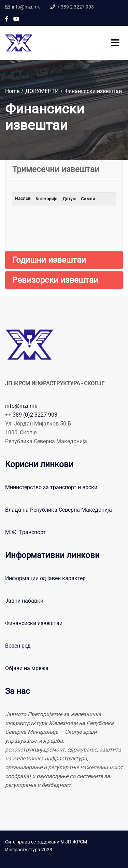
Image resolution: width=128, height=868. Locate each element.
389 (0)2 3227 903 (35, 415)
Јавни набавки (24, 601)
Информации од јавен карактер (45, 578)
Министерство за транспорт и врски (51, 487)
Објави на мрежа (27, 668)
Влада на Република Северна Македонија (59, 510)
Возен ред (18, 646)
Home (12, 91)
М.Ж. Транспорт (25, 532)
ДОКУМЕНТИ (42, 91)
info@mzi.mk (21, 406)
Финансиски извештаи (34, 623)
